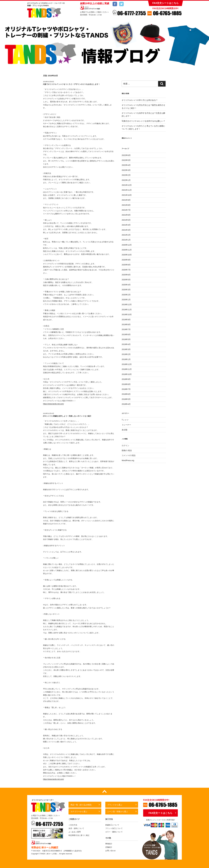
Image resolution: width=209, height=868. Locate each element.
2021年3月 (126, 230)
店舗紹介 (109, 847)
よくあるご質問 (75, 832)
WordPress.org (128, 460)
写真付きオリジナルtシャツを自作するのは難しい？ (143, 121)
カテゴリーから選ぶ (79, 812)
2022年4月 (126, 165)
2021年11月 (127, 190)
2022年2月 (126, 175)
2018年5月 (126, 399)
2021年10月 (127, 195)
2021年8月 (126, 205)
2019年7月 (126, 329)
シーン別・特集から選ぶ (118, 812)
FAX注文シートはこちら (165, 3)
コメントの (129, 455)
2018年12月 (127, 364)
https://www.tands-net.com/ (53, 404)
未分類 (124, 430)
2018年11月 (127, 369)
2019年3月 (126, 349)
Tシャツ (125, 420)
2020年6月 (126, 275)
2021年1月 (126, 240)
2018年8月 (126, 384)
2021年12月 (127, 185)
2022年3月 (126, 170)
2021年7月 (126, 210)
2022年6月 (126, 155)
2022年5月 (126, 160)
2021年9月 (126, 200)
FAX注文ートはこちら (160, 813)
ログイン (125, 446)
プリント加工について (114, 828)
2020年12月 (127, 245)
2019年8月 (126, 324)
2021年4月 (126, 225)
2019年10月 (127, 314)
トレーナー (126, 425)
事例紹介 (109, 844)
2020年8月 (126, 265)
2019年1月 (126, 359)
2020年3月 (126, 290)
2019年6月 (126, 334)
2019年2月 (126, 354)
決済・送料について (76, 828)
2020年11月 (127, 250)
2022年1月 (126, 180)
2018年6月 (126, 394)
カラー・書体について (114, 832)
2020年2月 (126, 295)
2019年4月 (126, 344)
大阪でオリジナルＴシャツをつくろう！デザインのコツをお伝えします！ (71, 84)
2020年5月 (126, 280)
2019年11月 (127, 310)
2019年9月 (126, 320)
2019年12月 (127, 305)
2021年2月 (126, 235)
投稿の (127, 450)
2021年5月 (126, 220)
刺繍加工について (112, 825)
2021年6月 (126, 215)
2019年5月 (126, 339)
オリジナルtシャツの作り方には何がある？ (140, 100)
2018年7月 (126, 389)
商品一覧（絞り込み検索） (82, 805)
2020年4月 (126, 285)
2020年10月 (127, 255)
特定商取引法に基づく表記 (79, 835)
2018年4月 (126, 404)
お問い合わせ (110, 851)
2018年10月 (127, 374)
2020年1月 (126, 300)
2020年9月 (126, 260)
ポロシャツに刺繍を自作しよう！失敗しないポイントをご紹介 (67, 416)
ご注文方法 (73, 825)
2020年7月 (126, 270)
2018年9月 (126, 379)
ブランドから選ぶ (115, 805)
